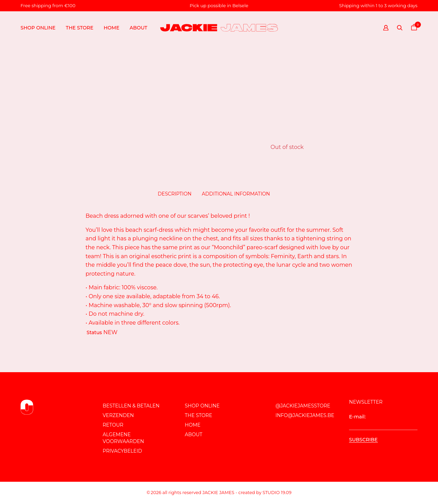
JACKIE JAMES (218, 493)
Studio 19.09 (277, 493)
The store (80, 28)
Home (112, 28)
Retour (113, 425)
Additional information (236, 194)
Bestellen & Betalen (131, 406)
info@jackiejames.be (305, 415)
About (139, 28)
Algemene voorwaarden (123, 438)
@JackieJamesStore (303, 406)
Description (175, 194)
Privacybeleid (122, 451)
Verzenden (118, 415)
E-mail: (383, 422)
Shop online (38, 28)
